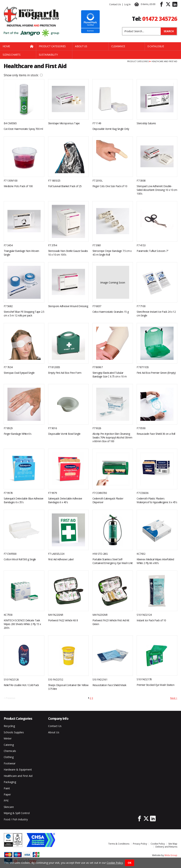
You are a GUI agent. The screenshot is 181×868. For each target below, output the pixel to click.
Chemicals (10, 751)
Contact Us (115, 4)
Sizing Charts (11, 55)
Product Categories (52, 46)
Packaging (10, 782)
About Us (81, 46)
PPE (6, 801)
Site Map (173, 844)
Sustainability (48, 55)
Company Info (58, 718)
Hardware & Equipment (18, 769)
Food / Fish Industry (16, 819)
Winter (8, 738)
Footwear (10, 763)
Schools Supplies (14, 732)
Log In (128, 4)
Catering (9, 745)
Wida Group (171, 855)
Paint (7, 788)
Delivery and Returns (166, 847)
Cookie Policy (158, 844)
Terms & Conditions (119, 844)
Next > (174, 698)
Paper (7, 794)
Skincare (9, 807)
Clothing (9, 757)
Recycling (9, 726)
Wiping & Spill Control (17, 813)
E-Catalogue (156, 46)
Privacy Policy (140, 844)
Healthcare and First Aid (18, 776)
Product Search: (122, 27)
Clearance (118, 46)
